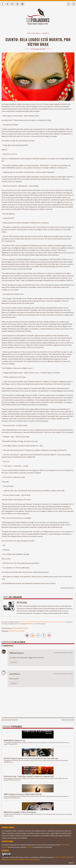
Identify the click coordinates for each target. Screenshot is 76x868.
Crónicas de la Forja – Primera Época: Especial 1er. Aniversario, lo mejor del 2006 (30, 777)
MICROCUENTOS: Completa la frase (15, 741)
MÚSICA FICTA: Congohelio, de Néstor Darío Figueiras (21, 813)
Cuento (46, 33)
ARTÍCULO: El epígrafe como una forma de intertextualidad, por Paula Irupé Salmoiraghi (32, 759)
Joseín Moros (15, 675)
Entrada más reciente (10, 721)
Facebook (64, 845)
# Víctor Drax (33, 33)
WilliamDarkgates (17, 653)
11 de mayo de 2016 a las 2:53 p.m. (63, 653)
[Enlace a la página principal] (38, 18)
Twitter (4, 848)
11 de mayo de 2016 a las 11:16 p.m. (63, 674)
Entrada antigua (67, 721)
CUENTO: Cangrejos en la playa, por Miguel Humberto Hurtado (24, 795)
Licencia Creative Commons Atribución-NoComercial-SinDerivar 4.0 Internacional (42, 622)
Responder (14, 663)
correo (29, 848)
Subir (71, 863)
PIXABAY (30, 624)
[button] (69, 4)
